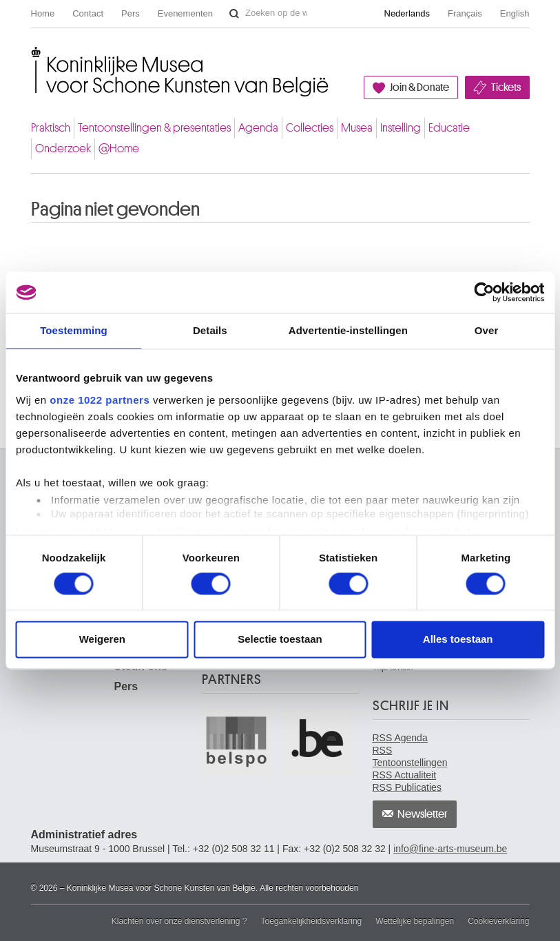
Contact (88, 13)
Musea (357, 128)
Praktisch (51, 128)
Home (43, 13)
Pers (131, 13)
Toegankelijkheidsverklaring (312, 921)
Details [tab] (210, 330)
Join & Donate (419, 87)
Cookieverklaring (498, 921)
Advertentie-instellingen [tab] (348, 330)
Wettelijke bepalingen (415, 921)
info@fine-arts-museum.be (450, 849)
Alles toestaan (458, 640)
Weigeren (102, 640)
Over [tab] (487, 330)
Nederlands (407, 13)
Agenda (258, 128)
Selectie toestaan (280, 640)
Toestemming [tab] (74, 330)
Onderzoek (63, 148)
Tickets (506, 87)
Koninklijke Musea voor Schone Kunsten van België (34, 58)
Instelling (401, 128)
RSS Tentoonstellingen (410, 756)
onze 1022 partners (100, 400)
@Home (119, 148)
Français (465, 13)
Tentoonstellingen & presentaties (154, 128)
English (515, 13)
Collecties (310, 128)
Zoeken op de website (234, 14)
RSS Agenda (400, 738)
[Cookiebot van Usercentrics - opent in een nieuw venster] (484, 292)
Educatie (449, 128)
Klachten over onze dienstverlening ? (179, 921)
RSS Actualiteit (405, 775)
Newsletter (423, 814)
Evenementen (185, 13)
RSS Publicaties (407, 787)
